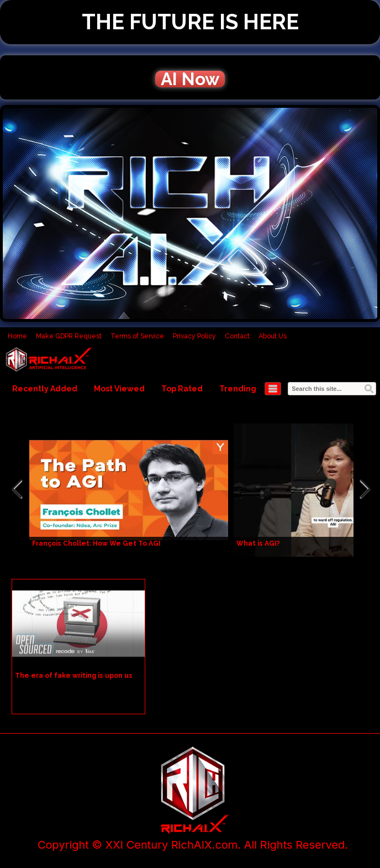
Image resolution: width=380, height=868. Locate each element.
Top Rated (182, 389)
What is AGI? (258, 543)
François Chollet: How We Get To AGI (96, 543)
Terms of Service (137, 336)
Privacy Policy (194, 336)
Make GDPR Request (69, 336)
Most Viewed (119, 389)
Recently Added (45, 389)
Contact (237, 336)
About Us (273, 336)
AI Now (190, 79)
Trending (238, 389)
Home (17, 336)
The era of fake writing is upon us (74, 676)
